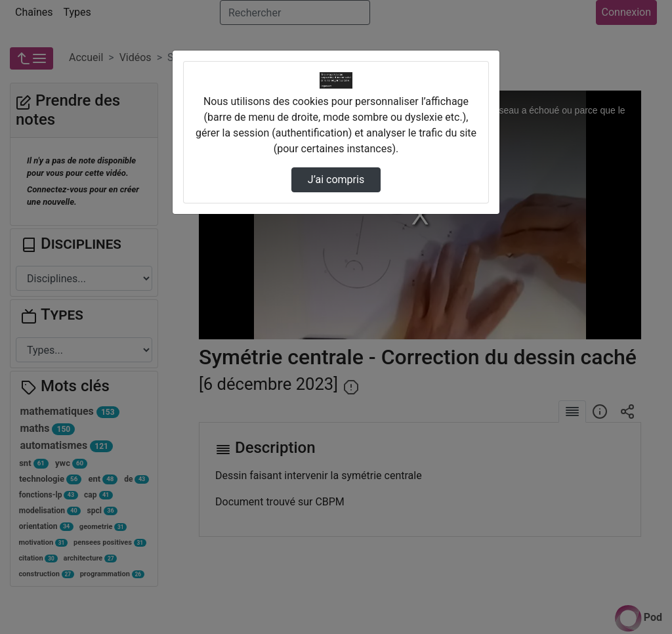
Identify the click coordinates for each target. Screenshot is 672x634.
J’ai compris (336, 180)
